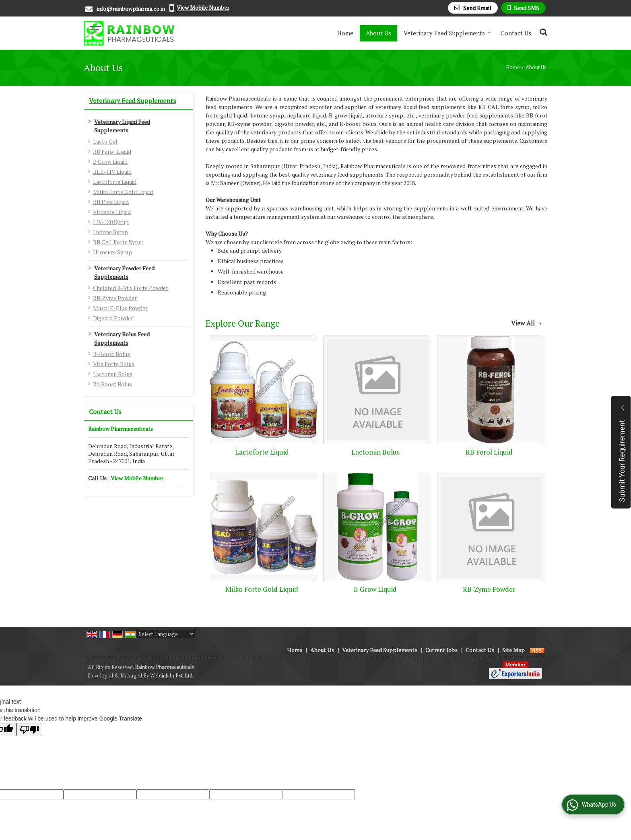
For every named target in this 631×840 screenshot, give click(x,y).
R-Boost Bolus (111, 354)
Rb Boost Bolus (112, 384)
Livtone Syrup (110, 232)
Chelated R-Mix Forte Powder (131, 288)
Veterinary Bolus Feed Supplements (122, 338)
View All (526, 323)
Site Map (513, 650)
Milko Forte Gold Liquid (123, 192)
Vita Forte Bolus (114, 364)
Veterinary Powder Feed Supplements (124, 272)
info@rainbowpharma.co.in (131, 9)
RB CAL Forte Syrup (118, 242)
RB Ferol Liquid (112, 151)
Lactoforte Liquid (115, 182)
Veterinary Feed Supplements (447, 33)
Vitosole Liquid (112, 212)
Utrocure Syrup (112, 252)
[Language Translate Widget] (166, 634)
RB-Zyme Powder (115, 298)
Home (345, 33)
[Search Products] (542, 32)
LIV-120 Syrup (111, 222)
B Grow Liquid (110, 162)
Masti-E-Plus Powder (120, 308)
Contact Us (516, 33)
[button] (203, 7)
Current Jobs (441, 650)
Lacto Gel (105, 141)
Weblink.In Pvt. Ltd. (172, 676)
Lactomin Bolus (113, 374)
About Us (378, 33)
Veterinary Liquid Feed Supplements (122, 126)
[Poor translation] (29, 730)
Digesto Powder (113, 318)
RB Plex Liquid (111, 202)
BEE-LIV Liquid (112, 172)
